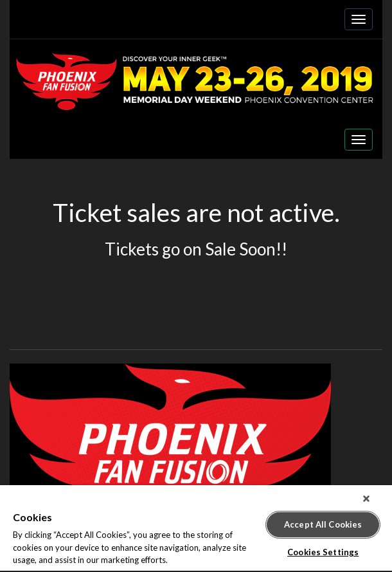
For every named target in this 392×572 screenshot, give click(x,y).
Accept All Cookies (323, 524)
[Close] (366, 499)
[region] (196, 529)
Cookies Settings (323, 552)
